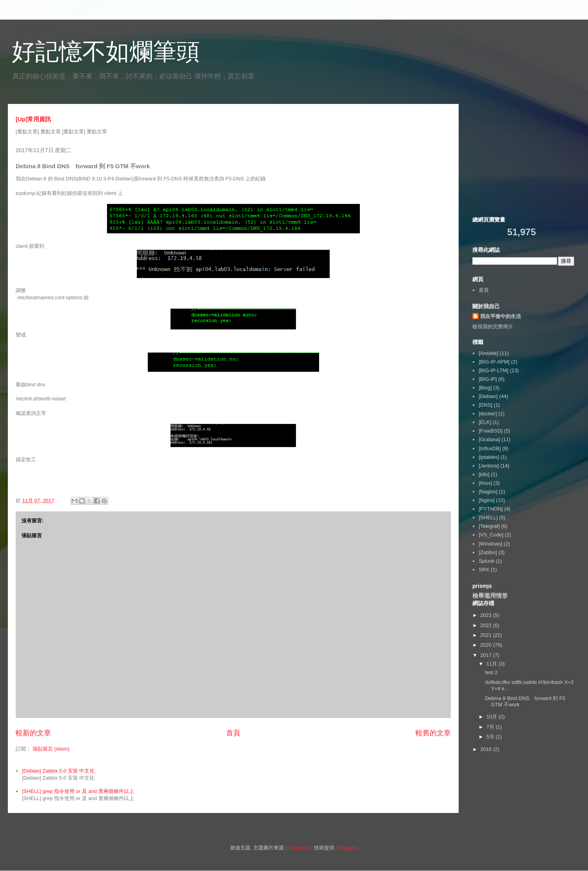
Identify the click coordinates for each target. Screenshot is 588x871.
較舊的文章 (433, 733)
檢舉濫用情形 (490, 596)
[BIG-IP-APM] (494, 362)
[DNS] (485, 405)
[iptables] (489, 457)
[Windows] (490, 544)
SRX (484, 570)
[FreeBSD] (491, 431)
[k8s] (484, 474)
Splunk (486, 561)
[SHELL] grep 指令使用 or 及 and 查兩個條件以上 (78, 791)
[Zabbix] (488, 552)
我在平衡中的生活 (501, 316)
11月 (493, 664)
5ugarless (300, 848)
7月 (491, 727)
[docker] (488, 414)
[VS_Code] (491, 535)
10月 (493, 717)
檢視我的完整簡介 (493, 326)
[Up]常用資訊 (33, 119)
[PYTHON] (491, 509)
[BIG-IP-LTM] (494, 370)
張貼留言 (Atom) (51, 749)
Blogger (348, 848)
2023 (487, 615)
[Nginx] (486, 500)
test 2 (491, 672)
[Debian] (488, 396)
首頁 (233, 733)
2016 (487, 749)
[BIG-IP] (488, 379)
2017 (487, 655)
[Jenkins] (489, 466)
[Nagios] (488, 492)
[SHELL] (488, 517)
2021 (487, 635)
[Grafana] (489, 439)
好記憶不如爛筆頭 (106, 52)
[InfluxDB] (490, 448)
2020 (487, 645)
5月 (491, 737)
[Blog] (485, 388)
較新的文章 (33, 733)
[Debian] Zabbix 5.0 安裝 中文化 (58, 771)
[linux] (485, 483)
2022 (487, 625)
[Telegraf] (489, 526)
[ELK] (485, 422)
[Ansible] (488, 353)
